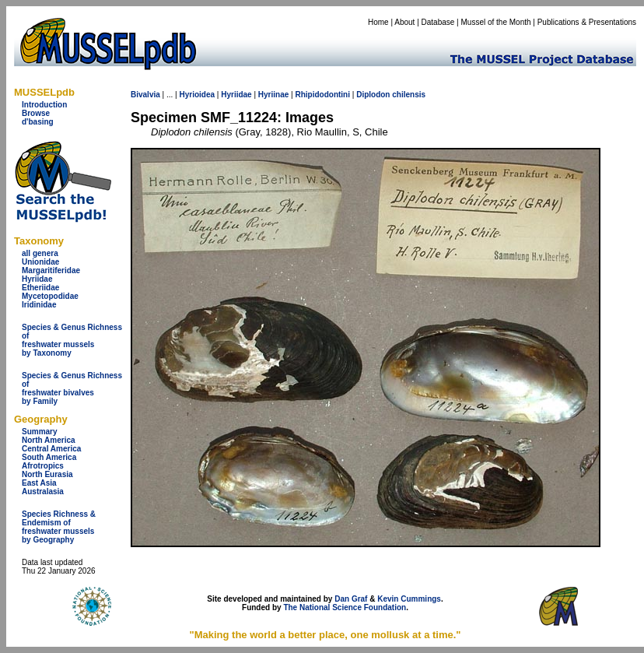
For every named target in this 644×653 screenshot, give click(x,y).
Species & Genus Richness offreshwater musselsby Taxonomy (72, 340)
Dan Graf (351, 599)
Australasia (43, 492)
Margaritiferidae (51, 270)
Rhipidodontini (322, 95)
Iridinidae (39, 305)
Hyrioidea (197, 95)
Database (438, 22)
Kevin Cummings (409, 599)
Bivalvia (145, 95)
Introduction (44, 105)
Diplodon (373, 95)
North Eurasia (47, 474)
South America (49, 457)
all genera (40, 253)
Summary (40, 432)
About (404, 22)
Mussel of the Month (496, 22)
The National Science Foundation (345, 607)
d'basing (38, 122)
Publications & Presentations (587, 22)
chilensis (409, 95)
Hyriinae (273, 95)
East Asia (39, 483)
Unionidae (40, 262)
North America (49, 440)
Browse (36, 113)
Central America (51, 449)
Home (378, 22)
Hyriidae (37, 279)
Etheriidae (40, 288)
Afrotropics (43, 466)
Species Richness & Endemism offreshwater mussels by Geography (59, 527)
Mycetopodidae (50, 296)
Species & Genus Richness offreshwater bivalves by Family (72, 388)
